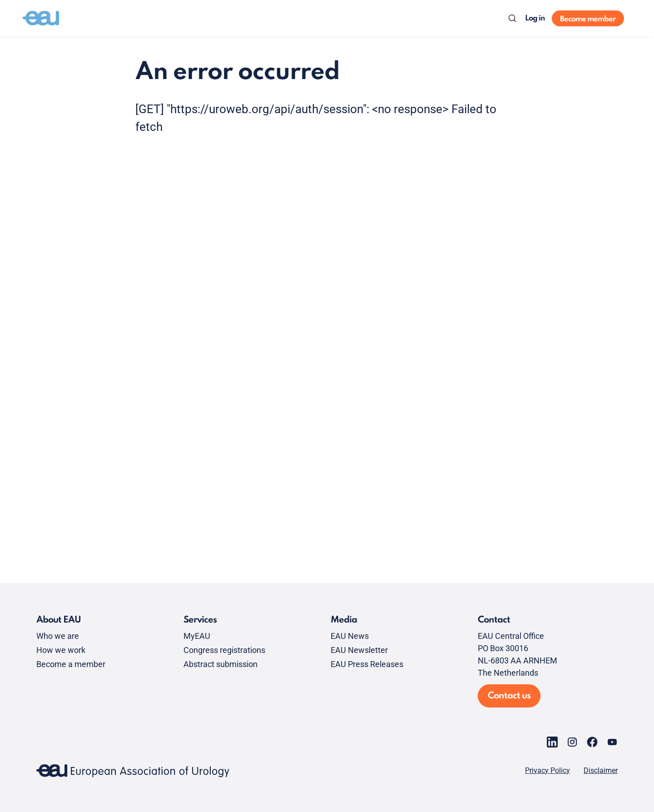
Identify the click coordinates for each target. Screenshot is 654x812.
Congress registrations (224, 650)
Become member (588, 19)
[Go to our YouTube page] (612, 742)
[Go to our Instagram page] (572, 742)
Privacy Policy (547, 771)
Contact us (509, 696)
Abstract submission (220, 664)
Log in (535, 18)
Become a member (71, 664)
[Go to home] (41, 18)
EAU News (350, 636)
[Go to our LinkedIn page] (552, 742)
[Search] (512, 18)
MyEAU (197, 636)
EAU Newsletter (359, 650)
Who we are (58, 636)
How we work (61, 650)
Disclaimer (601, 771)
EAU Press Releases (367, 664)
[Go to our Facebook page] (592, 742)
